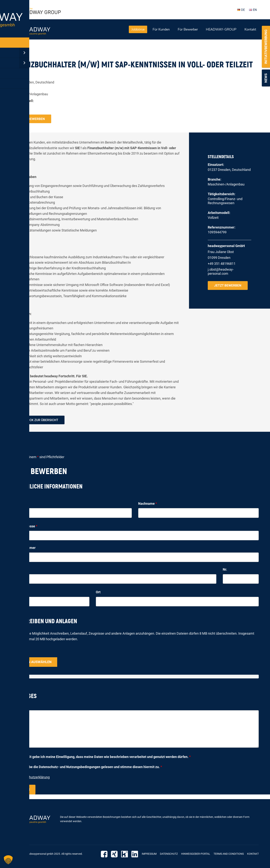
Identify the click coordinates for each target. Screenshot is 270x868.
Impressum (149, 854)
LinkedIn (135, 854)
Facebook (107, 854)
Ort (98, 593)
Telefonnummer (23, 548)
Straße (16, 570)
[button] (8, 860)
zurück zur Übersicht (41, 420)
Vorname (19, 504)
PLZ (14, 593)
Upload (17, 653)
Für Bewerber (188, 29)
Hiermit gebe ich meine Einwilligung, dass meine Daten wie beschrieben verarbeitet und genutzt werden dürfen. (105, 757)
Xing (116, 854)
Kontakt (250, 29)
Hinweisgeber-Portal (196, 854)
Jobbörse (138, 29)
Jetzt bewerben (31, 119)
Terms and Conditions (229, 854)
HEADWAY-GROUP (221, 29)
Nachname (148, 504)
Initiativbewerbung (266, 47)
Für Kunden (161, 29)
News (266, 78)
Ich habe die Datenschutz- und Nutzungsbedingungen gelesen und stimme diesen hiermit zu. (91, 767)
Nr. (225, 570)
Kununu (126, 854)
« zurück (17, 52)
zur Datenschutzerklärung (30, 778)
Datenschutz (169, 854)
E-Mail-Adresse (24, 527)
